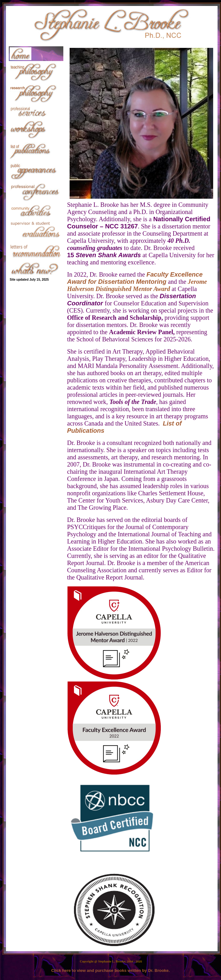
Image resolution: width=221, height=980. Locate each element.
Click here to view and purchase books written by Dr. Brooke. (111, 970)
